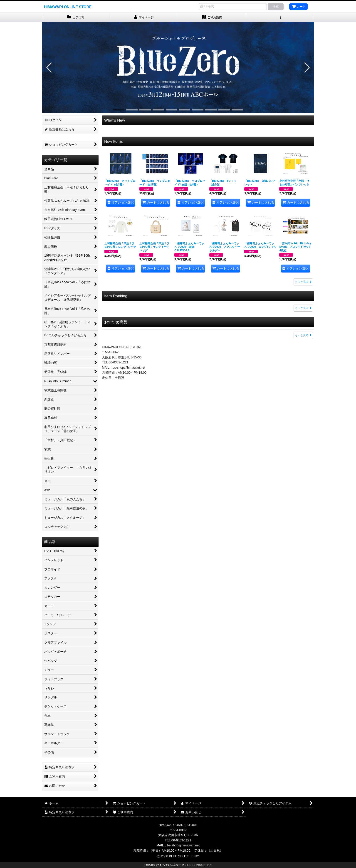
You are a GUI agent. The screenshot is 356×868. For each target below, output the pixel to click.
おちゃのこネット (171, 865)
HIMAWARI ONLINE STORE (68, 7)
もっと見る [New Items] (303, 282)
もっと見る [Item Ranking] (303, 308)
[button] (280, 17)
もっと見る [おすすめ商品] (303, 335)
